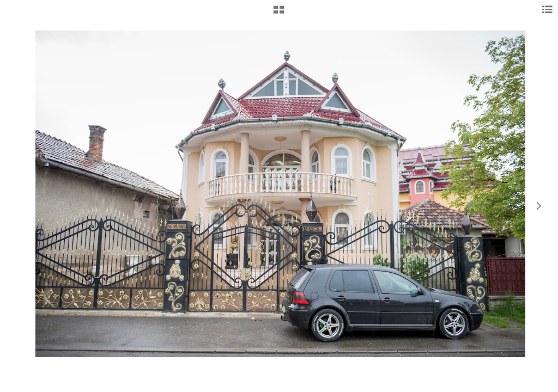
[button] (279, 14)
